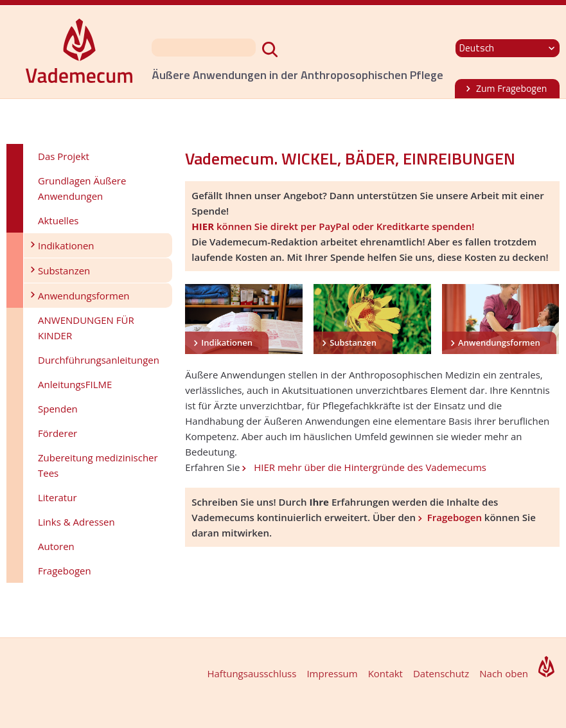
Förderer (57, 433)
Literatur (57, 497)
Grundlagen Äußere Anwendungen (82, 188)
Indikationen (66, 245)
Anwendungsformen (84, 296)
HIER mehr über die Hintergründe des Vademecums (369, 467)
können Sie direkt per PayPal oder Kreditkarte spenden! (333, 226)
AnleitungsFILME (75, 384)
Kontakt (385, 673)
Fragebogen (65, 571)
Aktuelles (58, 220)
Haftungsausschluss (252, 673)
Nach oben (504, 673)
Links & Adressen (76, 522)
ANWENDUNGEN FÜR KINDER (86, 328)
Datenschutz (441, 673)
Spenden (58, 409)
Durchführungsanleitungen (99, 360)
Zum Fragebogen (511, 88)
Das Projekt (64, 156)
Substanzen (64, 271)
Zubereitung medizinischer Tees (98, 465)
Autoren (56, 546)
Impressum (332, 673)
